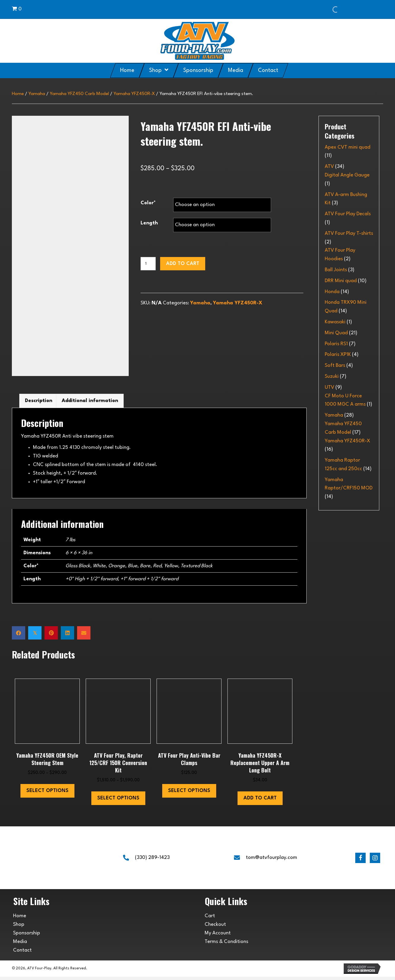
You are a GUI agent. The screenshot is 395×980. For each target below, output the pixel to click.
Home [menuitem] (20, 919)
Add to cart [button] (260, 802)
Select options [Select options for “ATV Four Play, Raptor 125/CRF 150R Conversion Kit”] (118, 802)
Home (18, 94)
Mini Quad (336, 333)
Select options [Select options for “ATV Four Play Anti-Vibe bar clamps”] (189, 794)
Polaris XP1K (338, 355)
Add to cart (183, 264)
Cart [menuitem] (210, 919)
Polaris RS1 (336, 344)
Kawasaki (335, 322)
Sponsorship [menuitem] (27, 936)
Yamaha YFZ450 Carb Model (79, 94)
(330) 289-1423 (152, 861)
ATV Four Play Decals (348, 214)
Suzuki (332, 376)
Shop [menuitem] (19, 928)
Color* (148, 203)
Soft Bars (335, 366)
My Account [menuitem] (218, 936)
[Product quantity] (148, 264)
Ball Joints (336, 270)
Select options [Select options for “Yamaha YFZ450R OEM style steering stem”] (47, 794)
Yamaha (37, 94)
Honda (332, 292)
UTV (329, 387)
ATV (329, 167)
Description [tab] (39, 404)
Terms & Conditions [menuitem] (226, 945)
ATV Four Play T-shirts (349, 233)
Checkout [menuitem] (215, 928)
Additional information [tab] (90, 404)
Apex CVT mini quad (348, 147)
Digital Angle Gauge (347, 175)
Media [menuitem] (20, 945)
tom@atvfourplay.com (271, 861)
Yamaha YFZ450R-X (134, 94)
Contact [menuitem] (22, 954)
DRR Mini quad (341, 281)
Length (149, 223)
